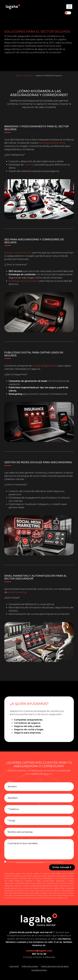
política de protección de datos (30, 862)
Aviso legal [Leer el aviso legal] (14, 966)
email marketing (17, 592)
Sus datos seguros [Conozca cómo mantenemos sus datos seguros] (39, 970)
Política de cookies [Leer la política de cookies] (30, 966)
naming (29, 165)
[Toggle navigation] (69, 7)
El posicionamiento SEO (18, 253)
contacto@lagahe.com (39, 951)
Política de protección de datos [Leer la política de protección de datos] (55, 966)
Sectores (28, 75)
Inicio (18, 75)
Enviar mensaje (62, 867)
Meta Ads (52, 366)
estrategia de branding (52, 143)
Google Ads (39, 366)
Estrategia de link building (24, 281)
